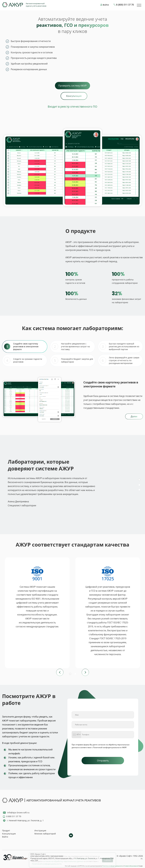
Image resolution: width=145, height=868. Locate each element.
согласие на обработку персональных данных (63, 859)
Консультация (9, 834)
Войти (5, 837)
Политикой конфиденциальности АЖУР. (110, 747)
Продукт (6, 831)
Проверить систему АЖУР (72, 86)
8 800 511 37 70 (14, 816)
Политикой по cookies (84, 857)
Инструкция (40, 831)
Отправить (103, 761)
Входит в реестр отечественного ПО (72, 107)
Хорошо (108, 858)
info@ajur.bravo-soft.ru (18, 813)
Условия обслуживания (131, 866)
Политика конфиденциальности (112, 866)
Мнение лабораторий (45, 834)
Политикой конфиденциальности (47, 862)
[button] (139, 472)
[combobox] (76, 735)
